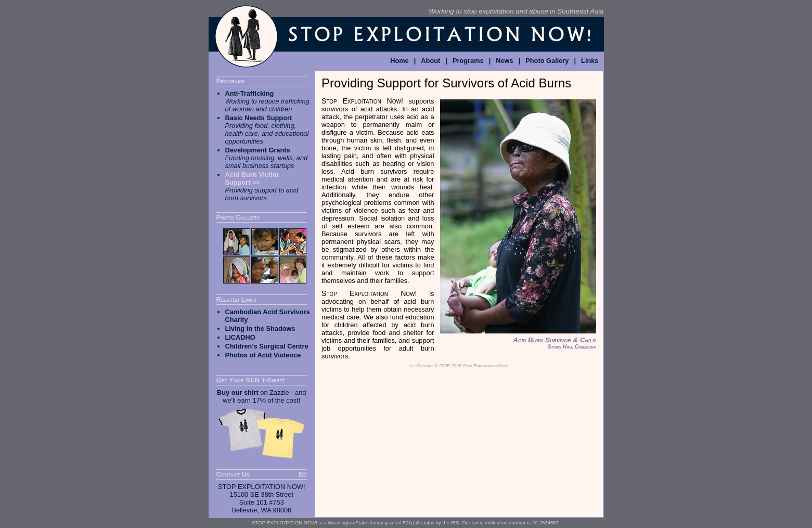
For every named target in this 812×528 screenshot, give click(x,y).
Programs (468, 61)
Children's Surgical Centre (267, 346)
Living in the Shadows (260, 329)
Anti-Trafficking (250, 93)
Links (590, 61)
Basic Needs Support (259, 118)
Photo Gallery (547, 61)
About (430, 61)
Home (399, 61)
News (504, 61)
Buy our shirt (238, 392)
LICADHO (240, 337)
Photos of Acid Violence (263, 355)
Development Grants (258, 150)
